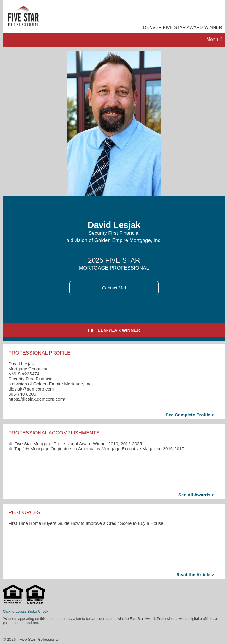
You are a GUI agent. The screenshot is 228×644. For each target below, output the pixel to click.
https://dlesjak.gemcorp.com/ (37, 399)
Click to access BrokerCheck (25, 612)
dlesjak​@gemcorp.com (31, 389)
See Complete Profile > (190, 415)
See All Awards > (196, 495)
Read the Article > (195, 575)
